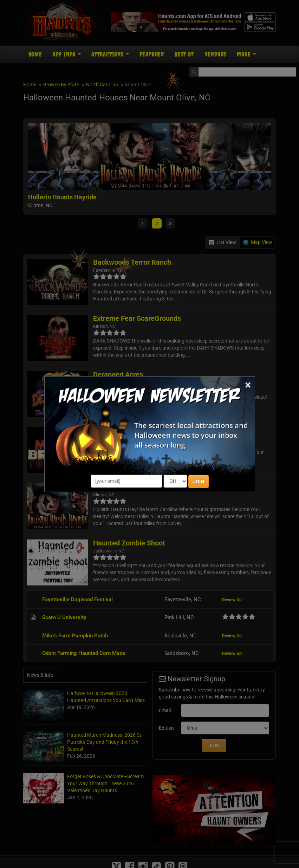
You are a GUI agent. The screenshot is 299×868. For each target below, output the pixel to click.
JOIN (199, 482)
